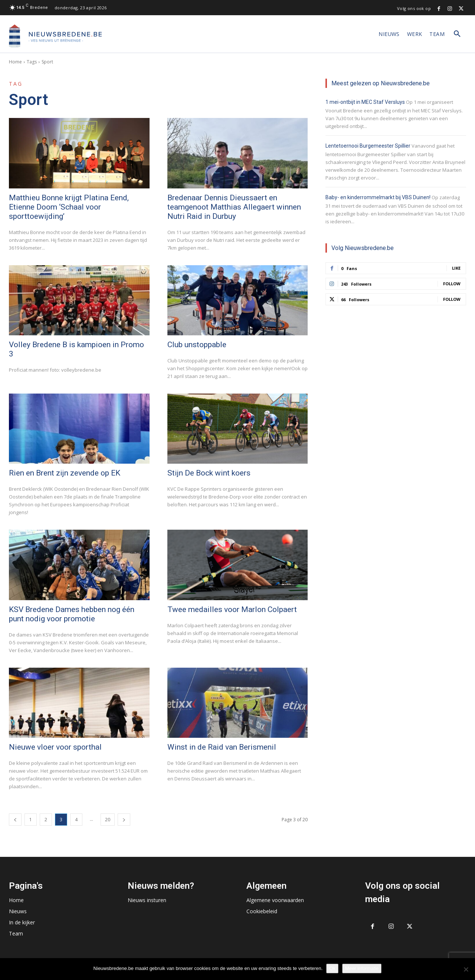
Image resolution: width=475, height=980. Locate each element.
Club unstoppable (197, 345)
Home (15, 62)
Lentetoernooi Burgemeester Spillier (368, 146)
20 (108, 820)
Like (456, 268)
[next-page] (124, 820)
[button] (457, 34)
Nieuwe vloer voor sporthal (55, 747)
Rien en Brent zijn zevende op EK (65, 473)
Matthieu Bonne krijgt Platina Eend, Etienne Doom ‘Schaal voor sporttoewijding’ (69, 207)
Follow (452, 284)
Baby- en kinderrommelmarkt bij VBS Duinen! (378, 197)
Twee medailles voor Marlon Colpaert (232, 609)
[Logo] (55, 36)
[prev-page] (15, 820)
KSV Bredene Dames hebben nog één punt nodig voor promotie (72, 614)
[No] (466, 969)
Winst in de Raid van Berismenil (222, 747)
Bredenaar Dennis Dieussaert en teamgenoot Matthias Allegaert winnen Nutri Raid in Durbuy (234, 207)
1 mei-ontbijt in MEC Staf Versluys (365, 102)
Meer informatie (362, 968)
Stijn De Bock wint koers (209, 473)
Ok (332, 968)
